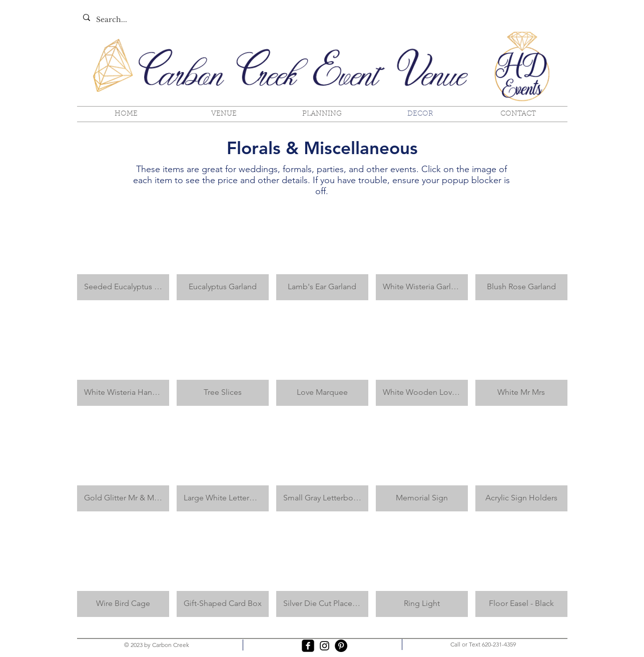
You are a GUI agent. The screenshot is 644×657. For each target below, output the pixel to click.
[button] (123, 251)
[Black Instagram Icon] (325, 646)
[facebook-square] (308, 646)
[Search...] (182, 20)
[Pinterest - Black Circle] (341, 646)
